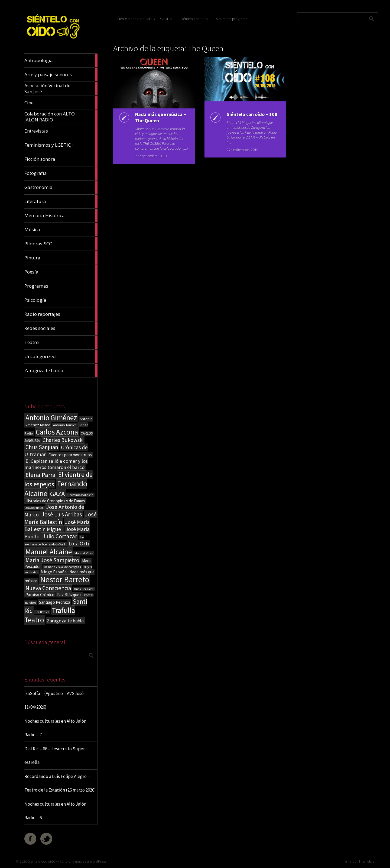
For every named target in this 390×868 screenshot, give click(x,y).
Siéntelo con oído (194, 19)
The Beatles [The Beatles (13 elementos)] (42, 612)
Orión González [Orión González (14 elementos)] (84, 589)
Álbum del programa (232, 19)
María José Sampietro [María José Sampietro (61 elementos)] (52, 560)
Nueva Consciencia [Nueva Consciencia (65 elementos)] (48, 588)
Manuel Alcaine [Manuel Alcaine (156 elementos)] (49, 552)
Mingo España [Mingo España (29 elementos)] (54, 572)
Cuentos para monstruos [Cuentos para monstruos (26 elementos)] (70, 455)
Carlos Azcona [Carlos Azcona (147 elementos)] (57, 432)
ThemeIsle (366, 861)
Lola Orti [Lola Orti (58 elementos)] (79, 544)
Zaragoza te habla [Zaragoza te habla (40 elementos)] (65, 621)
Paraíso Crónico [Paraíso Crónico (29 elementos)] (40, 594)
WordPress (98, 861)
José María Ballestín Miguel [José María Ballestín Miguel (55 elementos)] (57, 526)
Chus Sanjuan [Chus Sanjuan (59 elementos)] (42, 447)
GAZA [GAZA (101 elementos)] (57, 494)
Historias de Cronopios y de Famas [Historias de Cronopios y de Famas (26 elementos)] (55, 501)
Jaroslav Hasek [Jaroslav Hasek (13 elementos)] (35, 508)
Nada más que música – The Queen (160, 117)
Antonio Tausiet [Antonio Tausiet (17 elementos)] (64, 425)
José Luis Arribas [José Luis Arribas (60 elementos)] (62, 514)
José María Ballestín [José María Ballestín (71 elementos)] (61, 518)
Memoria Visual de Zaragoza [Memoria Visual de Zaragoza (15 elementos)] (62, 567)
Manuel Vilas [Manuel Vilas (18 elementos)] (84, 553)
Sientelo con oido (42, 861)
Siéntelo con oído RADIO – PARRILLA (145, 19)
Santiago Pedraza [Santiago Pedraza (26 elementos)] (55, 602)
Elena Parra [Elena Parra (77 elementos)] (40, 475)
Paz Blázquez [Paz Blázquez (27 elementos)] (69, 595)
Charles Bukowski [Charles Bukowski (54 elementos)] (63, 440)
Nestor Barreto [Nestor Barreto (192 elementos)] (65, 579)
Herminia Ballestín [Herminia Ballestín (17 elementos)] (80, 495)
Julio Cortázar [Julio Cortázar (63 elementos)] (60, 536)
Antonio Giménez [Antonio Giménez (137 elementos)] (51, 418)
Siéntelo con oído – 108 (251, 114)
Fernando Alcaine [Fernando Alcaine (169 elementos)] (56, 488)
